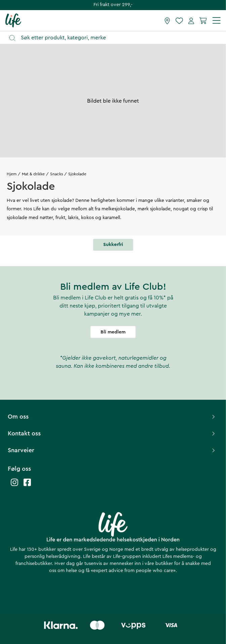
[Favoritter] (179, 21)
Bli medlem (113, 332)
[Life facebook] (27, 486)
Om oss (112, 417)
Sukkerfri (113, 245)
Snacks (57, 174)
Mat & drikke (33, 174)
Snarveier (112, 450)
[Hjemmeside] (13, 20)
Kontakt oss (112, 433)
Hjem (12, 174)
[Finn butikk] (167, 21)
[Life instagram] (14, 486)
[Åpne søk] (116, 38)
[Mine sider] (191, 21)
